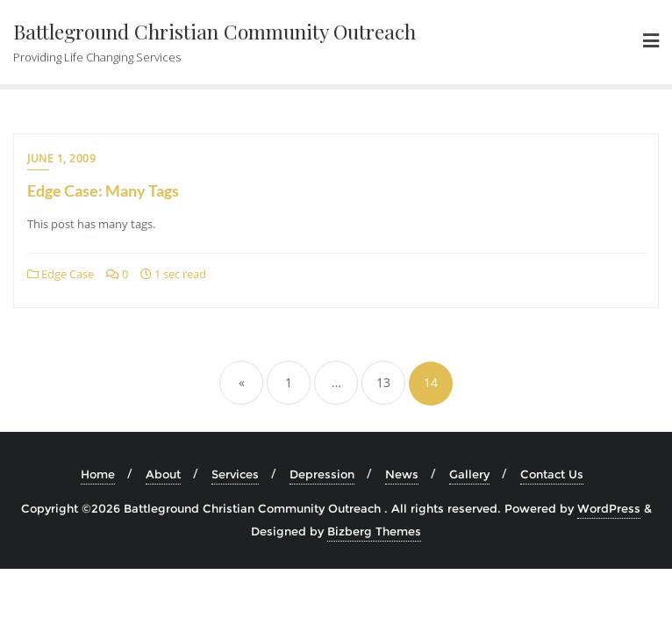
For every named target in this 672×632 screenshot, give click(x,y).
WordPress (609, 508)
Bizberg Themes (374, 531)
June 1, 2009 (61, 158)
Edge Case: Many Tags (103, 190)
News (402, 474)
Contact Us (552, 474)
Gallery (469, 474)
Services (235, 474)
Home (98, 474)
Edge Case (61, 274)
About (163, 474)
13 (383, 382)
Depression (322, 474)
